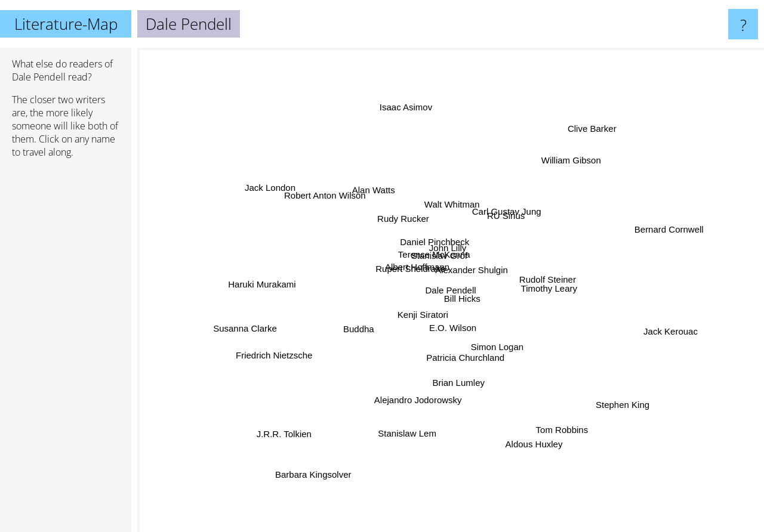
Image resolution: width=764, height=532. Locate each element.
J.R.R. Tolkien (267, 445)
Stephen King (631, 420)
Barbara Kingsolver (312, 461)
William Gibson (586, 143)
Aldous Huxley (546, 460)
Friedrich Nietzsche (257, 357)
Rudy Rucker (401, 224)
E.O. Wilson (454, 332)
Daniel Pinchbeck (430, 232)
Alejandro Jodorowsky (414, 403)
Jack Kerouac (691, 332)
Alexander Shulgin (497, 279)
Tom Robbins (575, 442)
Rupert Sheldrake (397, 273)
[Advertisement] (66, 350)
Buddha (365, 331)
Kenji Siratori (422, 311)
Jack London (274, 186)
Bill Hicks (465, 305)
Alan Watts (373, 188)
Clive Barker (590, 117)
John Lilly (452, 245)
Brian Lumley (455, 383)
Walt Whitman (447, 209)
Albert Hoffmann (413, 262)
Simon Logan (495, 343)
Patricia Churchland (463, 352)
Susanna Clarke (252, 330)
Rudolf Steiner (540, 277)
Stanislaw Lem (411, 436)
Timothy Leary (551, 293)
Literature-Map (66, 24)
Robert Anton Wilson (312, 191)
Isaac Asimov (395, 92)
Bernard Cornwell (653, 231)
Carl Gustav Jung (507, 214)
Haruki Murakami (261, 278)
